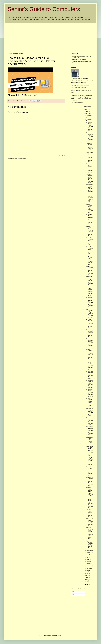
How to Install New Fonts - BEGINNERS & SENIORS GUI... (90, 431)
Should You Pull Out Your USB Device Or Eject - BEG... (90, 198)
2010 (87, 582)
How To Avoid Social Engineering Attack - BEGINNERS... (90, 522)
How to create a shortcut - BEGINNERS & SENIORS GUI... (90, 481)
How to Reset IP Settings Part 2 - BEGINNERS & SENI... (90, 241)
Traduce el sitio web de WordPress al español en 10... (90, 147)
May (88, 559)
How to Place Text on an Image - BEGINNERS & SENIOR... (90, 384)
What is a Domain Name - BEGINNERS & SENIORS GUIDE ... (90, 178)
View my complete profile (77, 102)
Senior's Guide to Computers (44, 9)
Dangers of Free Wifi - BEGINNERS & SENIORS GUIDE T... (90, 421)
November (89, 119)
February (89, 566)
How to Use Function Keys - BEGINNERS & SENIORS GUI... (90, 471)
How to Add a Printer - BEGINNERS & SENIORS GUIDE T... (90, 393)
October (89, 551)
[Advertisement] (42, 36)
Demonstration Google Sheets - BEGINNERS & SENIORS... (90, 189)
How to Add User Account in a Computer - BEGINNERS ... (90, 219)
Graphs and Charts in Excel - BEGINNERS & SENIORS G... (90, 281)
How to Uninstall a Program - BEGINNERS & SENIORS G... (90, 343)
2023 (87, 112)
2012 (87, 580)
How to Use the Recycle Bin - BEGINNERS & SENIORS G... (90, 302)
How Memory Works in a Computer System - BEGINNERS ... (90, 333)
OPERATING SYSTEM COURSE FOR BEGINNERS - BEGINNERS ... (90, 503)
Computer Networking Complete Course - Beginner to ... (90, 324)
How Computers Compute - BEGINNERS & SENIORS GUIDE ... (90, 137)
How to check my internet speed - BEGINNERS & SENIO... (90, 412)
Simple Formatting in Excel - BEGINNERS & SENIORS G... (90, 270)
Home (37, 156)
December (89, 116)
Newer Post (11, 156)
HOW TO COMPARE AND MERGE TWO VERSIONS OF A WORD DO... (90, 533)
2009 (87, 584)
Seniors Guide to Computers (79, 60)
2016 (87, 575)
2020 (87, 573)
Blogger (59, 636)
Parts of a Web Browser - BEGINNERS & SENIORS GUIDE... (90, 168)
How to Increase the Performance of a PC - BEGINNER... (90, 354)
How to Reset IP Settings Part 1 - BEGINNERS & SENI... (90, 250)
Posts (74, 592)
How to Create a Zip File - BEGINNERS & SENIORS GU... (90, 365)
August (89, 553)
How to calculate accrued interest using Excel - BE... (89, 403)
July (88, 555)
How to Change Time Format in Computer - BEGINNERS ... (90, 231)
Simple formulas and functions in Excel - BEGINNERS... (90, 260)
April (88, 562)
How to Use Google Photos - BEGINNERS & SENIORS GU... (90, 127)
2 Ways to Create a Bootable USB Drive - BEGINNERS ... (90, 291)
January (89, 568)
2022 (87, 114)
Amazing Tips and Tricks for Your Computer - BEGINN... (90, 461)
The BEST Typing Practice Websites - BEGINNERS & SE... (90, 513)
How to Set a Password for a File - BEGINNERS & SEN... (90, 375)
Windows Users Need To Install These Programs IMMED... (90, 492)
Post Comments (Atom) (20, 159)
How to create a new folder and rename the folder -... (90, 441)
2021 (87, 571)
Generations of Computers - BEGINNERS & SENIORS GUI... (90, 157)
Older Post (62, 156)
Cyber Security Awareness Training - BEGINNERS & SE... (90, 544)
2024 (87, 109)
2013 (87, 578)
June (88, 557)
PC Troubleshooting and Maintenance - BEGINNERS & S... (90, 313)
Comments (75, 595)
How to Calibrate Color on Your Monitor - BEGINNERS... (90, 208)
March (88, 564)
